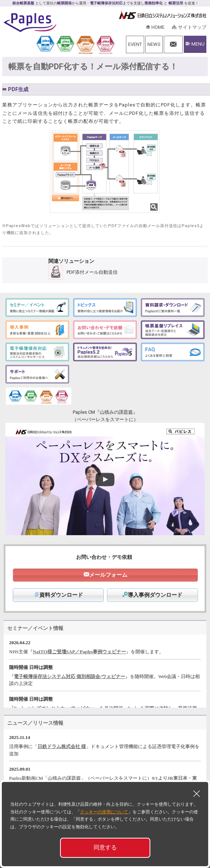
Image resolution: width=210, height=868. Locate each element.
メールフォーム (108, 575)
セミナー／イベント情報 (35, 628)
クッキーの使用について (104, 812)
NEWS (154, 44)
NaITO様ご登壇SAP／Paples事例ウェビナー (79, 652)
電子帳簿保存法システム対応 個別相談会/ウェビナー (70, 676)
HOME (158, 27)
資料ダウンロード (58, 595)
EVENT (135, 44)
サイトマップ (192, 27)
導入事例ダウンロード (152, 595)
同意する (105, 847)
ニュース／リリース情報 (35, 723)
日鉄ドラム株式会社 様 (62, 746)
